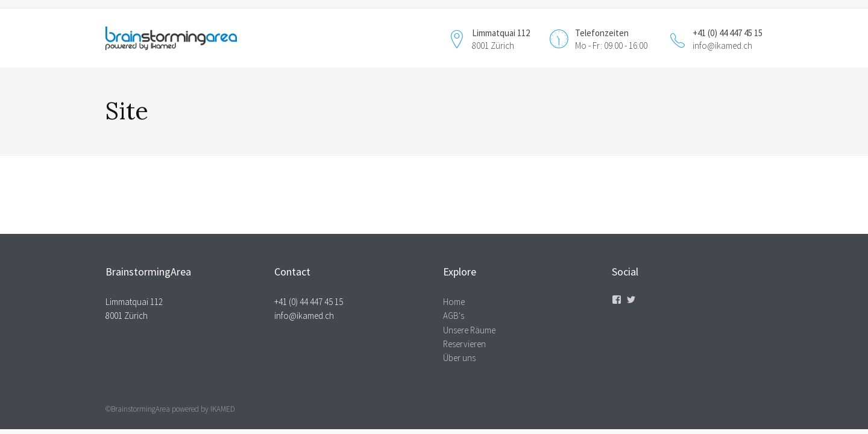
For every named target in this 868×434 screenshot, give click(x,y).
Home (454, 302)
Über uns (459, 358)
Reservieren (464, 344)
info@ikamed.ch (722, 46)
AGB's (454, 316)
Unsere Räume (469, 330)
